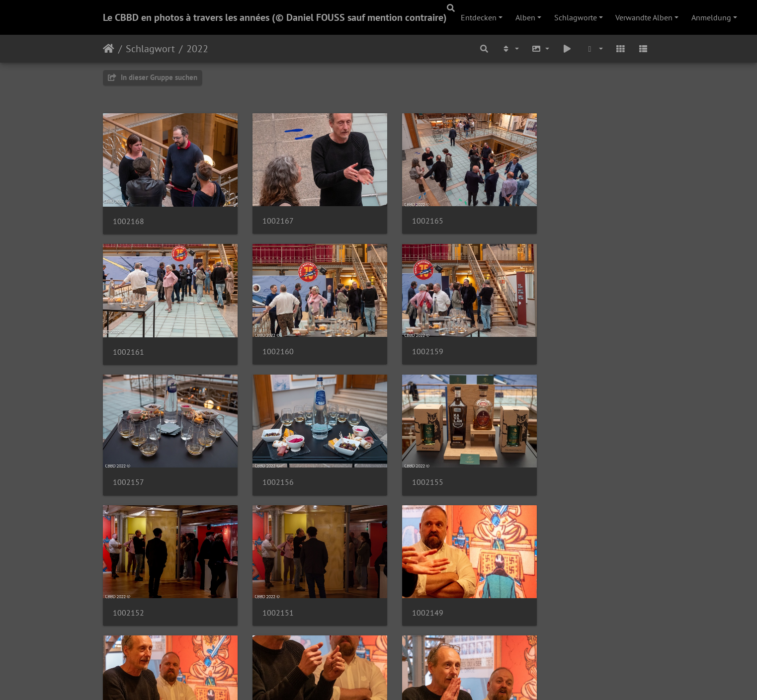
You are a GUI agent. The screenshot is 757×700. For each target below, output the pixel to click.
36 (413, 641)
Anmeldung (711, 17)
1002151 (412, 465)
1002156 (553, 341)
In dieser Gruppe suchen (153, 77)
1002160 (128, 341)
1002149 (553, 465)
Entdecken (479, 17)
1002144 (412, 590)
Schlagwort (150, 49)
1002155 (128, 465)
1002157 (412, 341)
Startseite (109, 49)
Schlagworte (576, 17)
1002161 (553, 215)
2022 (197, 49)
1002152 (270, 465)
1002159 (270, 341)
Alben (525, 17)
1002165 (412, 215)
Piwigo (399, 679)
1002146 (270, 590)
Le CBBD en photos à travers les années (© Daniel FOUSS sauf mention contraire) (275, 17)
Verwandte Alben (644, 17)
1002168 (128, 215)
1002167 (270, 215)
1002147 (128, 590)
